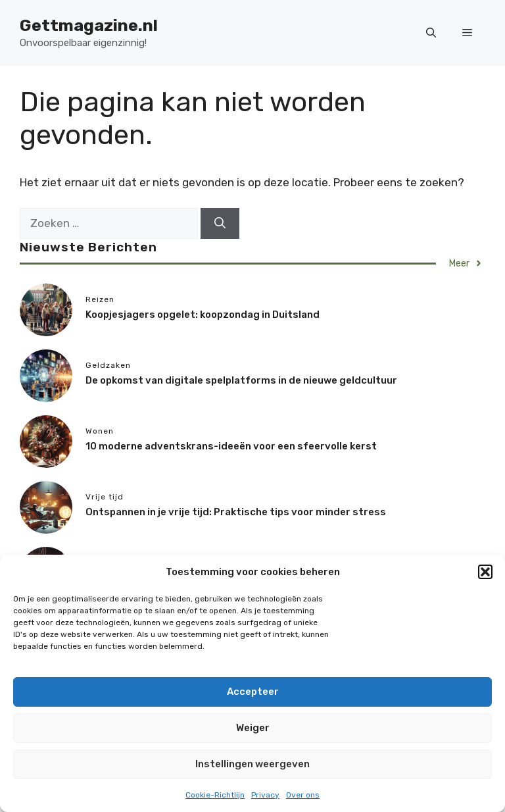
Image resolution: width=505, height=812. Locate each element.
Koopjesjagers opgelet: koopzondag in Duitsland (203, 315)
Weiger (253, 728)
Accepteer (253, 692)
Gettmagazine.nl (89, 25)
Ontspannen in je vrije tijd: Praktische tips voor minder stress (236, 512)
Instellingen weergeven (252, 764)
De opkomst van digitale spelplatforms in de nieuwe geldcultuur (241, 380)
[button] (485, 572)
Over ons (303, 795)
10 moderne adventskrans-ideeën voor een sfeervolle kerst (231, 446)
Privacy (265, 795)
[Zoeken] (220, 224)
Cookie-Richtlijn (215, 795)
